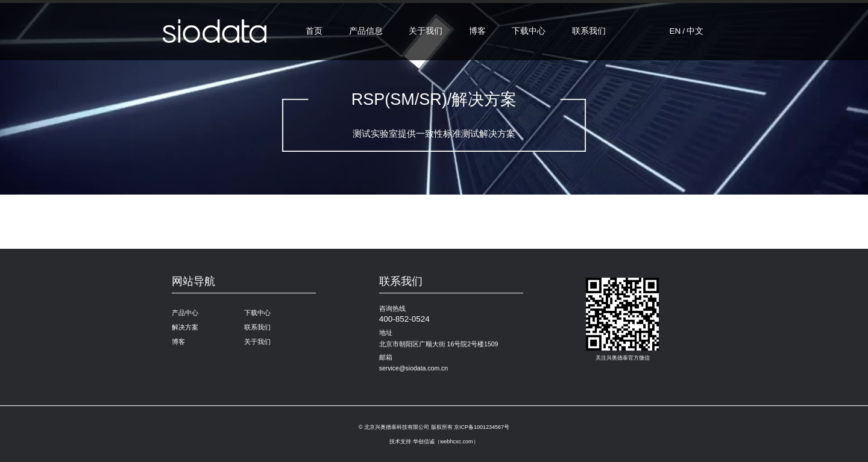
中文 (695, 31)
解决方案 (185, 327)
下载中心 (529, 31)
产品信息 (366, 31)
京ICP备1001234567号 (482, 427)
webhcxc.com (457, 442)
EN (675, 31)
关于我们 (426, 31)
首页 (314, 31)
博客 (477, 31)
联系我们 (589, 31)
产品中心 (185, 313)
